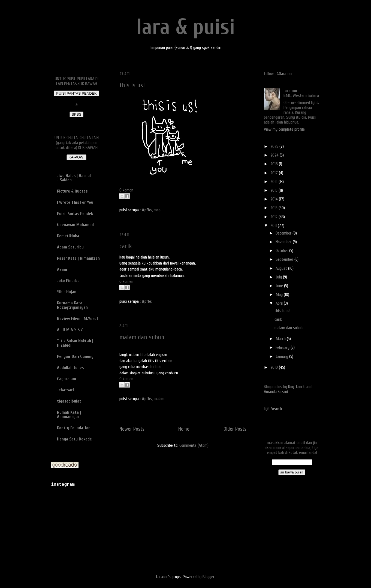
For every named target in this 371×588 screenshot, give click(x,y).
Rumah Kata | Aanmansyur (69, 415)
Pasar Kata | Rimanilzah (78, 258)
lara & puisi (185, 27)
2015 (275, 190)
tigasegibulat (69, 401)
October (282, 251)
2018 (275, 164)
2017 (275, 173)
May (280, 295)
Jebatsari (65, 390)
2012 (275, 217)
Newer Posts (132, 429)
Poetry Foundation (74, 428)
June (280, 286)
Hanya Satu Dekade (74, 439)
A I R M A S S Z (70, 330)
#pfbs (147, 210)
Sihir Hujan (67, 292)
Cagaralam (67, 379)
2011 (274, 226)
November (284, 242)
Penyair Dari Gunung (75, 356)
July (279, 277)
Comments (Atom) (194, 445)
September (285, 259)
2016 (275, 182)
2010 (275, 367)
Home (184, 429)
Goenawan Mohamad (75, 225)
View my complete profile (284, 129)
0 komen (126, 190)
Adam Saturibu (70, 247)
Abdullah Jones (70, 368)
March (281, 339)
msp (157, 210)
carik (126, 246)
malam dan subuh (142, 337)
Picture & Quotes (72, 191)
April (280, 303)
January (282, 356)
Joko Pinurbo (68, 281)
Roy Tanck (296, 387)
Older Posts (235, 429)
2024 (275, 155)
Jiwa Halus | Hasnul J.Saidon (74, 178)
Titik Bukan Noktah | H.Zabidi (75, 343)
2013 (275, 208)
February (283, 347)
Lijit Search (273, 409)
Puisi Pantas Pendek (75, 214)
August (282, 268)
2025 (275, 146)
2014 (275, 199)
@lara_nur (285, 74)
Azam (62, 269)
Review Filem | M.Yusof (78, 319)
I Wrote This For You (75, 202)
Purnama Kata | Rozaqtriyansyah (72, 305)
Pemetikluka (68, 236)
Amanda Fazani (276, 392)
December (284, 233)
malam (159, 399)
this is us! (132, 85)
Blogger (208, 577)
